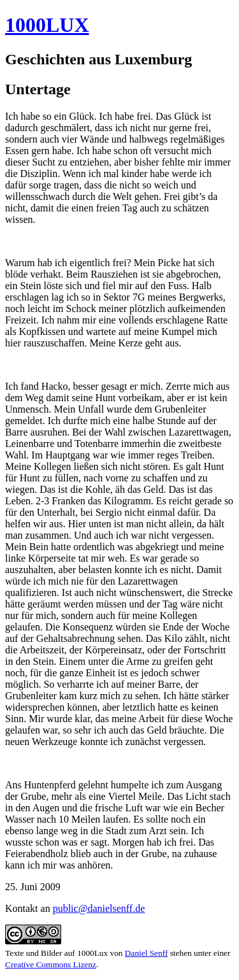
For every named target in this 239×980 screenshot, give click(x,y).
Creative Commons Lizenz (51, 964)
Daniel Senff (147, 953)
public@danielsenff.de (99, 908)
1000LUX (47, 25)
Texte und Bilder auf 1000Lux (56, 953)
